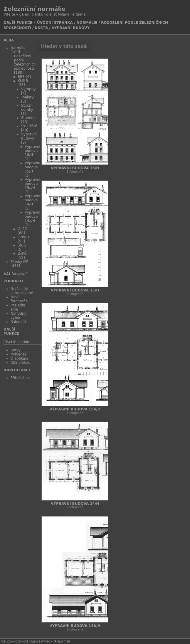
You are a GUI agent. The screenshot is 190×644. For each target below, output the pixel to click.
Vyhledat (18, 354)
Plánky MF (19, 262)
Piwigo (46, 641)
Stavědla (29, 118)
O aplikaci (19, 358)
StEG (22, 245)
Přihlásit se (20, 378)
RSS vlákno (20, 363)
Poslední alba (18, 307)
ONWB (23, 237)
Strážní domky (27, 108)
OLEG (22, 229)
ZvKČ (22, 254)
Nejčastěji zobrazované (22, 291)
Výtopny (28, 89)
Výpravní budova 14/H (32, 200)
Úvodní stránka (55, 23)
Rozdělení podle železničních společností (25, 62)
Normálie (87, 23)
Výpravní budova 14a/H (32, 217)
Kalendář (18, 322)
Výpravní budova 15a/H (32, 184)
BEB (21, 77)
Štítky (16, 350)
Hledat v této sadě (64, 46)
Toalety (27, 97)
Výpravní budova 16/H (32, 151)
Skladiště (29, 126)
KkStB (42, 28)
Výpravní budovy (71, 28)
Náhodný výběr (19, 316)
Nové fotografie (19, 299)
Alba (9, 40)
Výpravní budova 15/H (32, 167)
